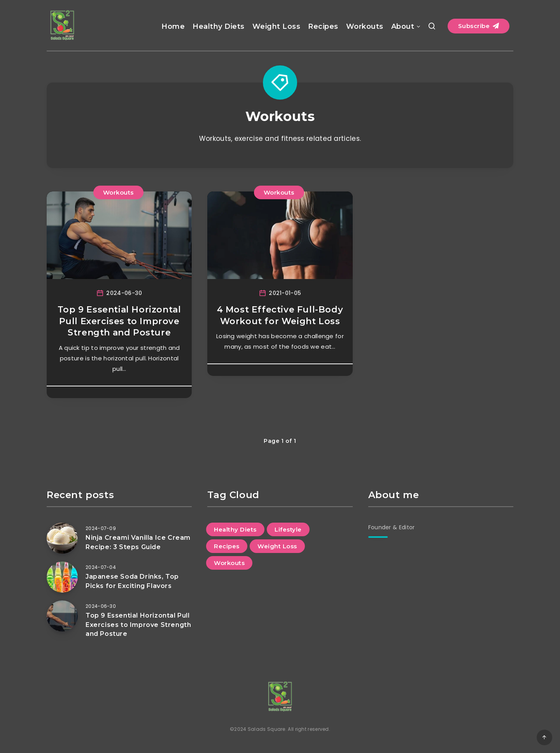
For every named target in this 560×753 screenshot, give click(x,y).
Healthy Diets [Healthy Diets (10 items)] (235, 529)
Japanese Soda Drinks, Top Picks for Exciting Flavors (132, 581)
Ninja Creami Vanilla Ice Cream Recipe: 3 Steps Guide (138, 542)
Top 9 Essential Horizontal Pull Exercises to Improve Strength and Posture (119, 321)
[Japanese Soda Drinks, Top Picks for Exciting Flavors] (62, 577)
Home (173, 26)
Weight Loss (276, 26)
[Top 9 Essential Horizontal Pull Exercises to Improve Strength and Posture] (62, 616)
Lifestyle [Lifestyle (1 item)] (288, 529)
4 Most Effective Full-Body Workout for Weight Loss (280, 315)
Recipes (323, 26)
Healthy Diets (219, 26)
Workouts (365, 26)
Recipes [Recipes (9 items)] (227, 546)
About (403, 26)
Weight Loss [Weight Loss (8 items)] (277, 546)
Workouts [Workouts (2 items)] (229, 563)
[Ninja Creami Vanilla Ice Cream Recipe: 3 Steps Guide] (62, 538)
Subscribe (479, 26)
